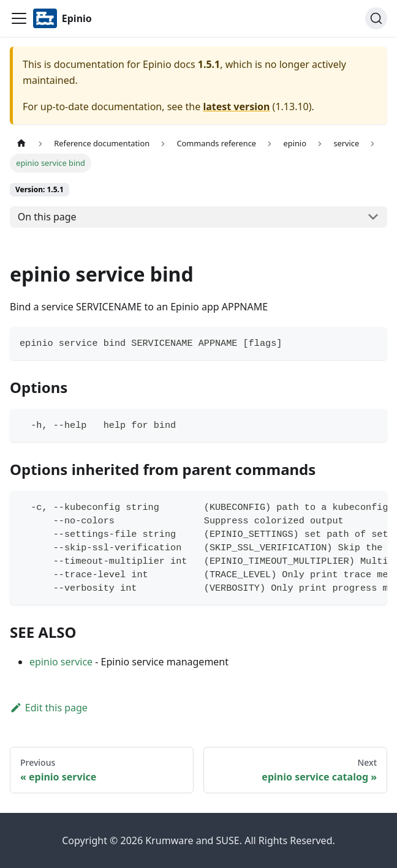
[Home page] (21, 144)
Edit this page (49, 708)
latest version (236, 107)
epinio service (61, 662)
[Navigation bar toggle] (19, 18)
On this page (47, 217)
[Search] (376, 18)
